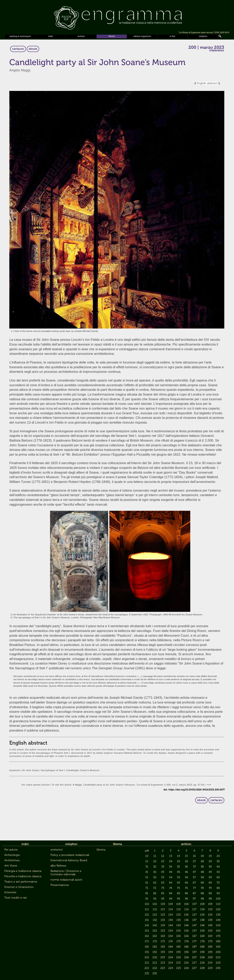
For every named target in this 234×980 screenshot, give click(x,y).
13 (171, 856)
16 (194, 856)
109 (210, 904)
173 (163, 941)
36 (186, 867)
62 (155, 883)
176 (186, 941)
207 (194, 957)
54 (171, 877)
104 (171, 904)
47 (194, 872)
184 (171, 947)
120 (218, 909)
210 (218, 957)
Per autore (11, 850)
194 (171, 952)
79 (210, 888)
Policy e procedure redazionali (70, 855)
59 (210, 877)
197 (194, 952)
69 (210, 883)
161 (147, 936)
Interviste (10, 892)
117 (194, 909)
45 (179, 872)
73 (163, 888)
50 (218, 872)
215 (178, 963)
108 (202, 904)
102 (155, 904)
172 (155, 941)
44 (171, 872)
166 (186, 936)
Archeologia (12, 855)
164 (171, 936)
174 (171, 941)
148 (202, 925)
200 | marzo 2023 (206, 47)
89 (210, 893)
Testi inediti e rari (16, 898)
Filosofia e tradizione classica (23, 876)
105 (178, 904)
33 (163, 867)
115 (179, 909)
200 (218, 952)
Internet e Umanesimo (19, 887)
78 (202, 888)
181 (147, 947)
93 (163, 899)
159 (210, 931)
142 (155, 925)
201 (147, 957)
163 (163, 936)
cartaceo (18, 49)
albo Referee (58, 866)
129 (210, 915)
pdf (147, 851)
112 (155, 909)
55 (179, 877)
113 (163, 909)
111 (147, 909)
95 (179, 899)
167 (194, 936)
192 (155, 952)
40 (218, 867)
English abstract (207, 83)
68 (202, 883)
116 (186, 909)
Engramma (117, 17)
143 (163, 925)
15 (186, 856)
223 (163, 968)
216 (186, 963)
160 (218, 931)
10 (147, 856)
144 (171, 925)
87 (194, 893)
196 (186, 952)
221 (147, 968)
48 (202, 872)
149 (210, 925)
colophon (203, 36)
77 (194, 888)
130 (218, 915)
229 (210, 968)
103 (163, 904)
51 (147, 877)
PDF (209, 785)
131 (147, 920)
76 (186, 888)
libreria (112, 36)
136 (186, 920)
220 (218, 963)
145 (178, 925)
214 (171, 963)
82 (155, 893)
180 (218, 941)
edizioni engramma (142, 36)
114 (171, 909)
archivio (81, 36)
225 (179, 968)
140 (218, 920)
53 (163, 877)
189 (210, 947)
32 (155, 867)
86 (186, 893)
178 (202, 941)
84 (171, 893)
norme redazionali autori (66, 880)
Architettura (12, 860)
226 (186, 968)
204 (171, 957)
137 (194, 920)
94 (171, 899)
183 (163, 947)
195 (178, 952)
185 (178, 947)
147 (194, 925)
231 (147, 973)
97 (194, 899)
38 (202, 867)
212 (155, 963)
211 (147, 963)
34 (171, 867)
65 (179, 883)
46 (186, 872)
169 (210, 936)
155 (178, 931)
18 (202, 856)
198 (202, 952)
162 (155, 936)
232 (155, 973)
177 (194, 941)
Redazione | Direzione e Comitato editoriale (66, 873)
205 (179, 957)
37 (194, 867)
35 (178, 867)
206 (186, 957)
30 (218, 861)
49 (210, 872)
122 (155, 915)
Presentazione (60, 885)
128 (202, 915)
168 (202, 936)
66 (186, 883)
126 (186, 915)
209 (210, 957)
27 (194, 861)
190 (218, 947)
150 (218, 925)
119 (210, 909)
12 (163, 856)
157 (194, 931)
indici (51, 36)
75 (178, 888)
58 (202, 877)
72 (155, 888)
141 (147, 925)
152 (155, 931)
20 (218, 856)
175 (179, 941)
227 (194, 968)
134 (171, 920)
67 (194, 883)
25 (179, 861)
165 (178, 936)
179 (210, 941)
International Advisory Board (69, 860)
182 (155, 947)
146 (186, 925)
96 (186, 899)
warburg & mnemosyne (20, 36)
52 (155, 877)
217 (194, 963)
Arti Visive (11, 866)
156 (186, 931)
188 (202, 947)
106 (186, 904)
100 (218, 899)
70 (218, 883)
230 (218, 968)
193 (163, 952)
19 (210, 856)
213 (163, 963)
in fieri (173, 36)
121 (147, 915)
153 (163, 931)
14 (178, 856)
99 (210, 899)
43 (163, 872)
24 (171, 861)
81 (147, 893)
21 (147, 861)
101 (147, 904)
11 (155, 856)
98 (202, 899)
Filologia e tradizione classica (23, 871)
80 (218, 888)
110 (218, 904)
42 (155, 872)
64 (171, 883)
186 (186, 947)
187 (194, 947)
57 (194, 877)
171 (147, 941)
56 (186, 877)
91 (147, 899)
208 (202, 957)
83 (163, 893)
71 (147, 888)
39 (210, 867)
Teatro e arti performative (21, 882)
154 (171, 931)
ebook (33, 49)
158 (202, 931)
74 (171, 888)
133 (163, 920)
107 (194, 904)
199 (210, 952)
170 (218, 936)
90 (218, 893)
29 (210, 861)
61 (147, 883)
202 (155, 957)
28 (202, 861)
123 (163, 915)
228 (202, 968)
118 (202, 909)
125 (178, 915)
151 (147, 931)
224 (171, 968)
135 (179, 920)
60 (218, 877)
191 (147, 952)
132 (155, 920)
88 (202, 893)
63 (163, 883)
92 (155, 899)
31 (147, 867)
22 (155, 861)
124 (171, 915)
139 (210, 920)
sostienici (57, 850)
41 (147, 872)
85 (179, 893)
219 (210, 963)
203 (163, 957)
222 (155, 968)
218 (202, 963)
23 (163, 861)
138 (202, 920)
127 (194, 915)
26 (186, 861)
